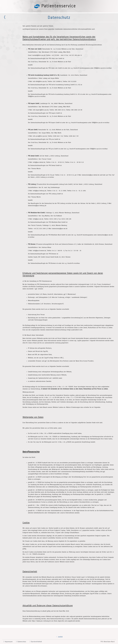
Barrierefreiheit (35, 642)
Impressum (7, 642)
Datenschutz (20, 642)
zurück (59, 637)
